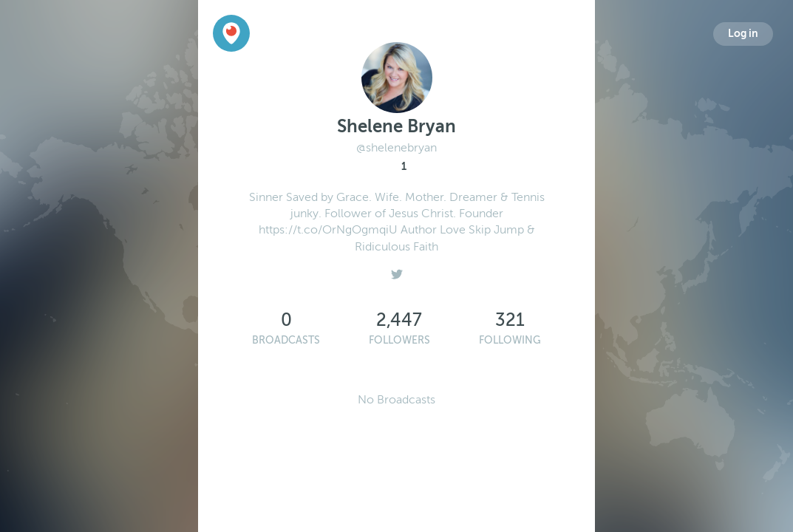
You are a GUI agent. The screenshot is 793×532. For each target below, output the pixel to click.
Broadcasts (286, 340)
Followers (399, 340)
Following (510, 340)
